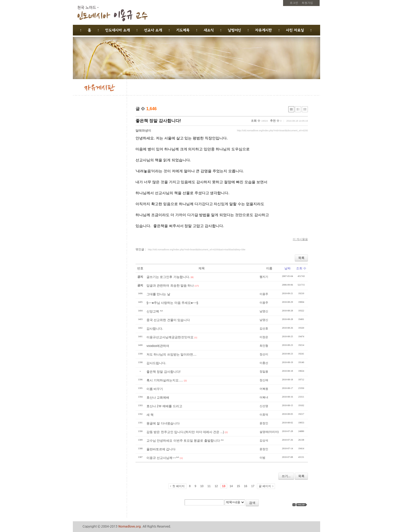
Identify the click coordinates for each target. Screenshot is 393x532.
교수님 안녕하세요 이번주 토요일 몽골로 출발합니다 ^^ (185, 441)
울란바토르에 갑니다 (161, 449)
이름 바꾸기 (155, 389)
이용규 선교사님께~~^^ (163, 458)
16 (245, 486)
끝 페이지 (265, 486)
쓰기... (286, 476)
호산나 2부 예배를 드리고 (164, 406)
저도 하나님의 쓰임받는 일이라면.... (171, 354)
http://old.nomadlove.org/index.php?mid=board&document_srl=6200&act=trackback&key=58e (196, 250)
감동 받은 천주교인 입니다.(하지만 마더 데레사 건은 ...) (185, 432)
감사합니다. (155, 329)
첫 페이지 (178, 486)
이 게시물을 (300, 239)
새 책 (150, 415)
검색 (252, 503)
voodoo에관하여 (158, 346)
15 (238, 486)
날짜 (288, 268)
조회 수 (301, 268)
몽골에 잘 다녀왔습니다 (163, 423)
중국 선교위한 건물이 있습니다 (168, 320)
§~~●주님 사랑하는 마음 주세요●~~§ (172, 303)
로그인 (294, 3)
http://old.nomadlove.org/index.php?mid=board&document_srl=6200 (272, 131)
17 (253, 486)
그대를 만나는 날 (158, 294)
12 (216, 486)
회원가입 (307, 3)
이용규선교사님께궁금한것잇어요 (170, 337)
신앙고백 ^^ (155, 311)
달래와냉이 (143, 131)
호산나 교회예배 (158, 398)
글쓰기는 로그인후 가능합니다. (168, 277)
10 (202, 486)
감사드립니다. (156, 363)
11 (209, 486)
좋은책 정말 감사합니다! (158, 121)
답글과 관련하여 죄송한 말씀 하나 (170, 286)
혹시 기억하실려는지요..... (165, 380)
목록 (301, 258)
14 (231, 486)
